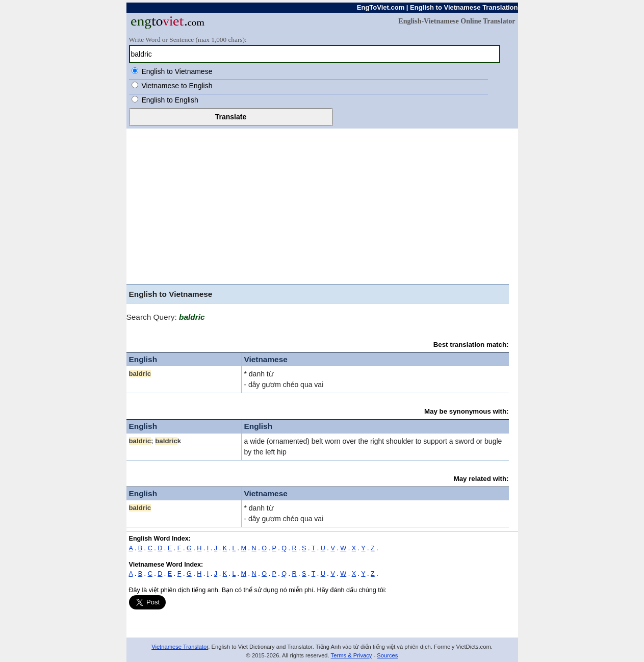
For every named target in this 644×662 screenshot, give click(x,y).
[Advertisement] (322, 205)
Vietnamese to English (177, 86)
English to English (170, 100)
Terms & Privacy (352, 655)
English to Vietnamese (177, 71)
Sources (387, 655)
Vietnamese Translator (180, 647)
